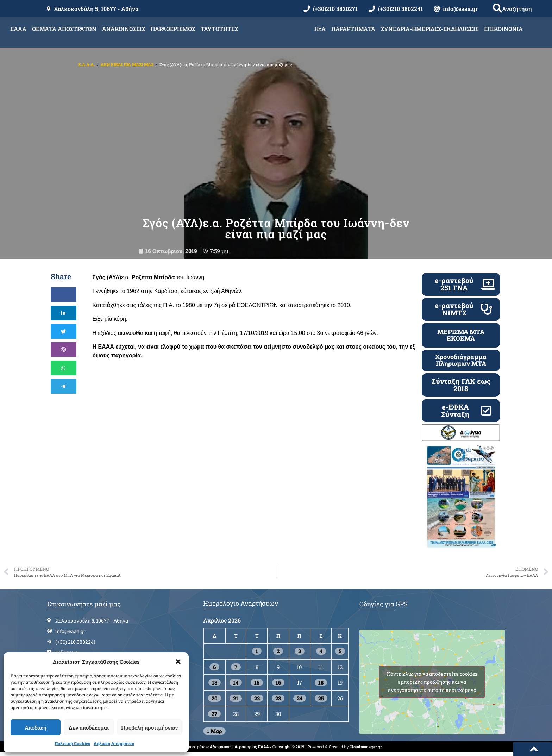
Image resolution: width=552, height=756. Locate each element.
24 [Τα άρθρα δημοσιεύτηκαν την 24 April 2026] (300, 701)
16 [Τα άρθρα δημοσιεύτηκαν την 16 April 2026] (278, 685)
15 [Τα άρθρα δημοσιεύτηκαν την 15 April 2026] (257, 685)
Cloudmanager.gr (366, 749)
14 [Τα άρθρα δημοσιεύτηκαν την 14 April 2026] (236, 685)
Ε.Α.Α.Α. (86, 64)
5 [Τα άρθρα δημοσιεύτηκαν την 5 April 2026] (340, 654)
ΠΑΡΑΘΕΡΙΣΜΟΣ (173, 29)
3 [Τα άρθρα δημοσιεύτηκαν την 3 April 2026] (300, 654)
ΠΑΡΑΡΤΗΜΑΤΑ (353, 29)
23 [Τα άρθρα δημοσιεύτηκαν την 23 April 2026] (278, 701)
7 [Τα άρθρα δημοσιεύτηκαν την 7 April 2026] (236, 669)
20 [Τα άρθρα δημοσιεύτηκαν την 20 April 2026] (215, 701)
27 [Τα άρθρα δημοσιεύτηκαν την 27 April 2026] (214, 717)
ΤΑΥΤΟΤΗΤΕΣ (219, 29)
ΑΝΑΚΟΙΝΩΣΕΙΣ (124, 29)
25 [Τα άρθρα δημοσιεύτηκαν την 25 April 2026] (321, 701)
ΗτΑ (320, 29)
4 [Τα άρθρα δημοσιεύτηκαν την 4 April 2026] (321, 654)
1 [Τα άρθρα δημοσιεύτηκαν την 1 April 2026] (257, 654)
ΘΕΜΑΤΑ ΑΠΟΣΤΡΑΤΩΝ (64, 29)
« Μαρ (214, 733)
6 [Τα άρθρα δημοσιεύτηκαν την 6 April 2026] (214, 669)
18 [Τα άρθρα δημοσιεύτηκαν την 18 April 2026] (321, 685)
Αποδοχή (36, 727)
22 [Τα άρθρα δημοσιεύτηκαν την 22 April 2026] (257, 701)
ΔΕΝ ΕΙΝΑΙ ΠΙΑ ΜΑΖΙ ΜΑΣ (127, 64)
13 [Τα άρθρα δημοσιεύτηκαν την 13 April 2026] (215, 685)
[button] (178, 662)
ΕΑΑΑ (18, 29)
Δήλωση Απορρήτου (114, 743)
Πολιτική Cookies (72, 743)
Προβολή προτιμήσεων (149, 727)
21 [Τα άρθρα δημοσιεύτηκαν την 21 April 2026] (236, 701)
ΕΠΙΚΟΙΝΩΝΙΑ (503, 29)
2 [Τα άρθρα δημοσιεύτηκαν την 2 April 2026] (278, 654)
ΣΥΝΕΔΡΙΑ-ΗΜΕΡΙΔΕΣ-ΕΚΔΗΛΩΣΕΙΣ (430, 29)
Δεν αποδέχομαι (89, 727)
